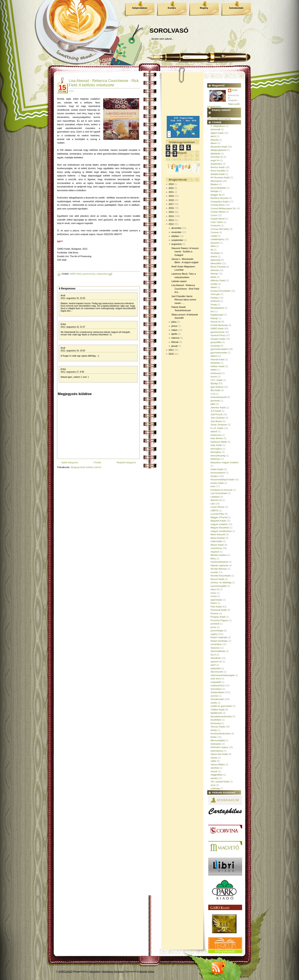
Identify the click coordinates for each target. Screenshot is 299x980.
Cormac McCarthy (220, 229)
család (214, 236)
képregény (216, 452)
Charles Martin (218, 212)
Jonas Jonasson (219, 425)
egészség (215, 260)
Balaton (214, 184)
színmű (214, 696)
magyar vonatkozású (221, 531)
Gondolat (215, 346)
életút (213, 277)
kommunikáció (218, 473)
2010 (171, 354)
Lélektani (215, 497)
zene (213, 785)
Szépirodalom (140, 8)
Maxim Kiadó (217, 545)
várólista (215, 768)
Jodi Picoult (216, 414)
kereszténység (218, 456)
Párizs (214, 603)
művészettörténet (219, 562)
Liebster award (179, 281)
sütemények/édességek (223, 675)
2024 (171, 184)
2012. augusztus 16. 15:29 (73, 298)
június (174, 326)
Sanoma (215, 648)
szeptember (177, 240)
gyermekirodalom (219, 349)
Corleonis (215, 225)
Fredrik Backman (219, 325)
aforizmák (216, 129)
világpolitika (216, 775)
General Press (218, 335)
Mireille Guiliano (219, 555)
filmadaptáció (217, 308)
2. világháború (218, 126)
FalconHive (95, 971)
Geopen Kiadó (218, 339)
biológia (214, 191)
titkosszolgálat (218, 740)
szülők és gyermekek (221, 706)
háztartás (215, 363)
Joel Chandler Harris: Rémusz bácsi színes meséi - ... (184, 300)
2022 (171, 188)
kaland (214, 431)
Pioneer (214, 613)
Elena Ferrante (218, 267)
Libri (213, 504)
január (175, 346)
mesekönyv (216, 548)
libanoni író (216, 500)
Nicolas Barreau (219, 569)
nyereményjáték (219, 586)
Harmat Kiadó (218, 359)
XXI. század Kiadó (220, 782)
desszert (215, 243)
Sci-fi (213, 655)
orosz (213, 593)
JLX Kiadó (216, 411)
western (215, 778)
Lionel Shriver (218, 507)
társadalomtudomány (221, 716)
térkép (214, 730)
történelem (216, 744)
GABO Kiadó (75, 274)
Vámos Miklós (218, 764)
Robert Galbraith (219, 637)
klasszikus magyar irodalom (225, 462)
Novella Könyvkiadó (221, 576)
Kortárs (172, 8)
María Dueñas (218, 538)
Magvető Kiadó (218, 521)
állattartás (216, 154)
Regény (204, 8)
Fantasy (215, 298)
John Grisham (218, 418)
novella (214, 572)
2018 (171, 200)
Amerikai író (217, 157)
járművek (215, 401)
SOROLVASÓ (169, 30)
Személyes (216, 689)
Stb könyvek (217, 672)
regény (214, 634)
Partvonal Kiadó (219, 610)
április (174, 334)
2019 (171, 196)
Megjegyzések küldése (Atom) (86, 467)
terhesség (216, 723)
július (174, 322)
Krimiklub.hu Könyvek (222, 490)
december (176, 228)
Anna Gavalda (218, 171)
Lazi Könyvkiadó (219, 493)
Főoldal (97, 462)
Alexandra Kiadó (219, 147)
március (175, 338)
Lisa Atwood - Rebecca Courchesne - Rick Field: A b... (185, 289)
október (175, 236)
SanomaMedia (218, 651)
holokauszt (216, 373)
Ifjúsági (214, 383)
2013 (171, 220)
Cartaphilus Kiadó (220, 202)
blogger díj (216, 195)
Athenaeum (216, 181)
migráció (215, 552)
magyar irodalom (219, 524)
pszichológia (217, 631)
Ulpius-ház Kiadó (219, 754)
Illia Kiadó (216, 390)
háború (214, 356)
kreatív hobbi (217, 483)
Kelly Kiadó (216, 445)
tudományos (217, 751)
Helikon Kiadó (218, 366)
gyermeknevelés (219, 353)
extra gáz (215, 294)
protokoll (215, 624)
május (174, 330)
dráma (214, 256)
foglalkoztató (217, 315)
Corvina (214, 232)
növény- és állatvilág (221, 582)
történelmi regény (219, 747)
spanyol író (216, 662)
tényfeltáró (216, 720)
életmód (215, 270)
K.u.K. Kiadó (217, 428)
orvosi (214, 596)
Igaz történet (217, 387)
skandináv (216, 658)
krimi (213, 486)
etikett (214, 287)
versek (214, 771)
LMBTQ (214, 510)
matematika (216, 541)
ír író (213, 394)
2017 (171, 204)
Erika (63, 324)
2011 (171, 350)
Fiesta (214, 305)
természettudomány (221, 733)
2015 (171, 212)
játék (213, 404)
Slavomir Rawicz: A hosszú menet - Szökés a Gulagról (185, 252)
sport (213, 665)
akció (213, 136)
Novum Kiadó (217, 579)
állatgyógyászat (218, 150)
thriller (214, 737)
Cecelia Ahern (218, 205)
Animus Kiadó (218, 167)
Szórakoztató (236, 8)
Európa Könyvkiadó (220, 291)
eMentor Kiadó (218, 280)
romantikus (216, 644)
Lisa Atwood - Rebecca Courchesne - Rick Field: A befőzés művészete (104, 83)
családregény (217, 239)
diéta (213, 246)
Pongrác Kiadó (218, 617)
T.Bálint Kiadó (218, 710)
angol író (215, 160)
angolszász (216, 164)
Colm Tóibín (217, 222)
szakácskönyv (103, 274)
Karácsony (216, 435)
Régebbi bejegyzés (126, 462)
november (176, 232)
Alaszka (215, 140)
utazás (214, 758)
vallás (213, 761)
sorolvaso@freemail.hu (219, 119)
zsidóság (215, 788)
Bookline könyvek (219, 198)
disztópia (215, 253)
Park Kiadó (216, 607)
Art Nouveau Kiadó (220, 177)
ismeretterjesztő (219, 397)
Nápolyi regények (219, 565)
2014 (171, 216)
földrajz (214, 318)
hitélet (214, 370)
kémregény (216, 449)
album (214, 143)
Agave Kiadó (217, 133)
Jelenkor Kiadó (218, 408)
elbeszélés (216, 263)
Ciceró (214, 215)
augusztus (176, 244)
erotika (214, 284)
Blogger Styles (147, 971)
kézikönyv (216, 459)
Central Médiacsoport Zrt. (223, 208)
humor (214, 377)
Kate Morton (217, 438)
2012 (171, 224)
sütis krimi (216, 679)
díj (212, 250)
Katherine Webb (219, 442)
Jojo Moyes (216, 421)
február (175, 342)
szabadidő (216, 682)
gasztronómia (89, 274)
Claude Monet (218, 219)
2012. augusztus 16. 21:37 (73, 327)
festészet (215, 301)
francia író (216, 322)
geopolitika (216, 342)
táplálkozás (216, 713)
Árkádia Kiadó (218, 174)
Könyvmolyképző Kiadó (222, 479)
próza (213, 627)
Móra (213, 559)
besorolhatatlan (218, 188)
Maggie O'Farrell (219, 517)
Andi (63, 295)
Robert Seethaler (219, 641)
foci (212, 311)
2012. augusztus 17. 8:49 (72, 372)
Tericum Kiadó (218, 727)
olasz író (215, 589)
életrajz (214, 274)
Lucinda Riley (217, 514)
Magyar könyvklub (220, 528)
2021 (171, 192)
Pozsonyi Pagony (219, 620)
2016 (171, 208)
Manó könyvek (218, 534)
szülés (214, 703)
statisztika (216, 668)
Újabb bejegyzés (70, 462)
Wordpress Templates (113, 971)
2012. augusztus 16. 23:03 (73, 351)
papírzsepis (216, 600)
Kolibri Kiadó (217, 469)
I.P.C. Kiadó (216, 380)
